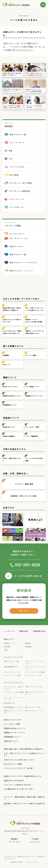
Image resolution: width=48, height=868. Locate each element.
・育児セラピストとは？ (13, 720)
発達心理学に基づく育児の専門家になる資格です (12, 309)
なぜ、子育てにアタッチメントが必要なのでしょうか (35, 309)
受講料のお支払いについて (12, 396)
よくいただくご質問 (32, 427)
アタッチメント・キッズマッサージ (35, 668)
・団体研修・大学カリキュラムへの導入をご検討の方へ (24, 805)
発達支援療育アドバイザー (14, 707)
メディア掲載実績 (32, 436)
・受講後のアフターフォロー (15, 733)
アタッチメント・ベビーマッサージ (35, 662)
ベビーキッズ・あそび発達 (35, 672)
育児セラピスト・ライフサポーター (35, 693)
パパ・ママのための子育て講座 (35, 459)
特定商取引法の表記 (17, 862)
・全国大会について (11, 741)
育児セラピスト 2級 (11, 661)
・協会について (9, 639)
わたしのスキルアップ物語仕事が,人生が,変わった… (12, 332)
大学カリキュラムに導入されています (12, 321)
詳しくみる (24, 611)
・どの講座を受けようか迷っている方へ (19, 789)
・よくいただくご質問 (12, 724)
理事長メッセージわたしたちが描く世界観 (34, 321)
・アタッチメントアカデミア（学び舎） (19, 768)
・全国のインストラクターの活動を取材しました (23, 776)
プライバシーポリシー (32, 862)
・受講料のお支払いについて (15, 728)
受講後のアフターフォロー (35, 396)
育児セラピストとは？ (10, 387)
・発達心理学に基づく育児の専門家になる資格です (24, 749)
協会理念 (7, 647)
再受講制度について (10, 405)
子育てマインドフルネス (34, 687)
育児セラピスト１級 (32, 707)
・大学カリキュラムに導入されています (19, 760)
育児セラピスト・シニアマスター (14, 712)
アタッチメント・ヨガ (33, 675)
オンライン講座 (31, 355)
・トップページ (9, 631)
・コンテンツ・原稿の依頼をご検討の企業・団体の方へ (24, 798)
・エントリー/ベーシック (13, 657)
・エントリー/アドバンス (13, 683)
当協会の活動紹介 (9, 436)
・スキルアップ (9, 703)
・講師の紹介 (24, 631)
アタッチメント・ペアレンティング (14, 699)
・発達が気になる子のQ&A (14, 781)
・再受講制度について (12, 737)
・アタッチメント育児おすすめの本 (17, 785)
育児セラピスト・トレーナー (35, 712)
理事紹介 (28, 643)
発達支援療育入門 (11, 667)
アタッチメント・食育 (12, 675)
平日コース (7, 364)
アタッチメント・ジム (12, 672)
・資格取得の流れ (40, 631)
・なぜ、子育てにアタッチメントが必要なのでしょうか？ (24, 755)
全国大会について (9, 427)
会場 (6, 650)
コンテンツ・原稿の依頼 (24, 484)
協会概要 (28, 647)
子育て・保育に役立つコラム (12, 459)
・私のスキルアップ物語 (13, 764)
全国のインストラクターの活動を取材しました (35, 332)
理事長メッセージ (11, 643)
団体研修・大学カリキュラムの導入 (24, 496)
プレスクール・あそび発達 (14, 692)
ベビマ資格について (32, 387)
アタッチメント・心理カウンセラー (14, 688)
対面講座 (6, 355)
